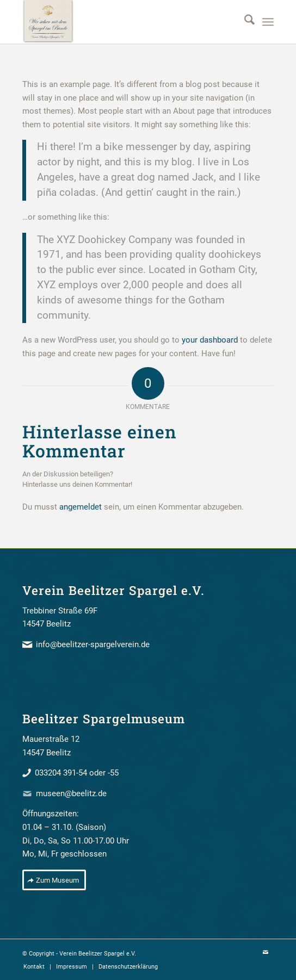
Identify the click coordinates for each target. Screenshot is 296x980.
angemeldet (81, 507)
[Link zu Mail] (266, 953)
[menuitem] (244, 22)
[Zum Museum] (54, 880)
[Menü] (268, 22)
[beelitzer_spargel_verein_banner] (123, 22)
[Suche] (244, 22)
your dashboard (210, 340)
